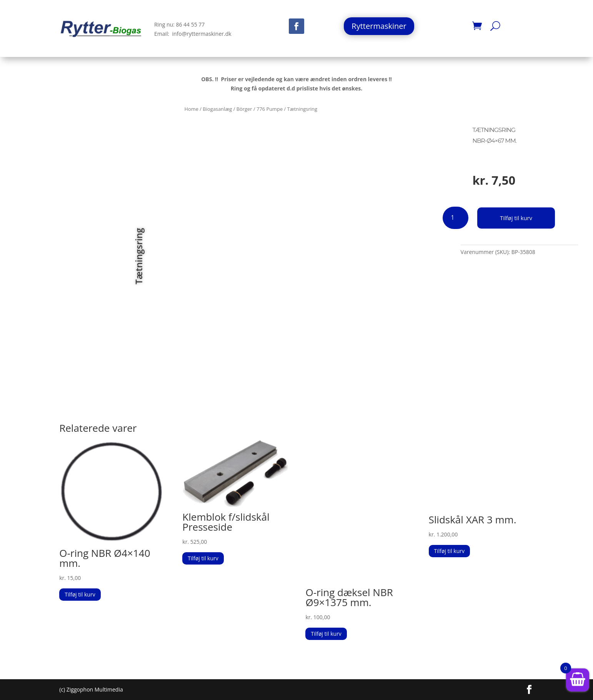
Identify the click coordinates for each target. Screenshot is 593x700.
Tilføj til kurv (518, 218)
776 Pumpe (270, 109)
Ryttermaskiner (379, 26)
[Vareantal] (455, 218)
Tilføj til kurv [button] (80, 594)
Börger (244, 109)
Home (192, 109)
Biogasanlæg (217, 109)
